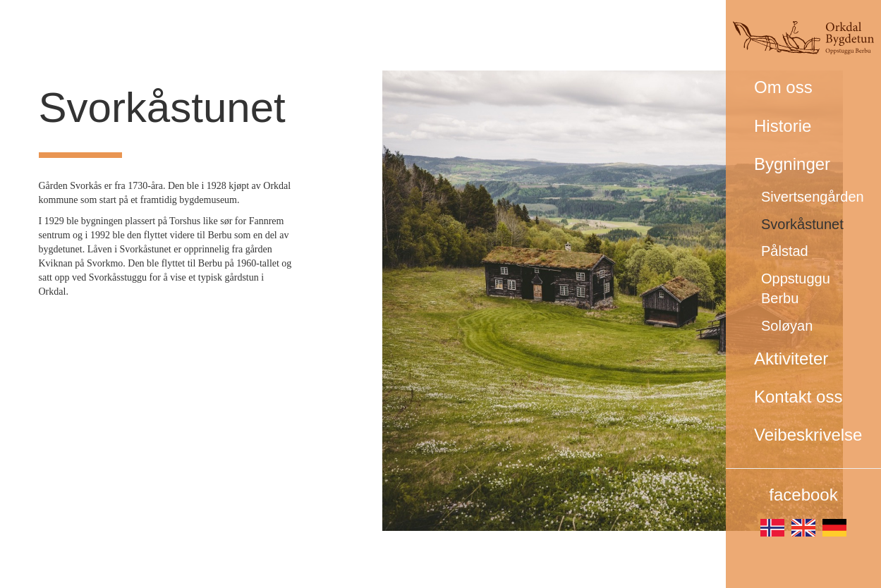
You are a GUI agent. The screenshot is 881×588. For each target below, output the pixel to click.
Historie (783, 126)
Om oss (783, 87)
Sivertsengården (813, 197)
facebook (803, 495)
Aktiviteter (791, 359)
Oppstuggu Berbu (796, 289)
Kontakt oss (798, 397)
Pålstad (785, 251)
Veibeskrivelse (808, 435)
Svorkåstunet (802, 224)
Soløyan (787, 326)
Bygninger (792, 164)
